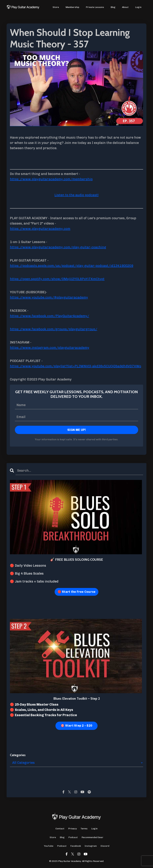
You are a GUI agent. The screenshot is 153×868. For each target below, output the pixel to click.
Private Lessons (95, 7)
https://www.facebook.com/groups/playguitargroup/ (54, 329)
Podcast (73, 837)
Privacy (72, 829)
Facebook (76, 846)
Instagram (91, 846)
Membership (72, 7)
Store (56, 7)
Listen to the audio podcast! (76, 195)
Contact (60, 829)
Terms (84, 829)
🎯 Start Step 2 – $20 (76, 726)
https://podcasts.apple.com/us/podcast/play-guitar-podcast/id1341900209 (72, 266)
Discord (105, 846)
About (125, 7)
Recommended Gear (92, 837)
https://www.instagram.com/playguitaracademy (50, 348)
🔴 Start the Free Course (77, 592)
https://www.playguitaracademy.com (40, 229)
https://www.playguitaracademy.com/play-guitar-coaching (58, 247)
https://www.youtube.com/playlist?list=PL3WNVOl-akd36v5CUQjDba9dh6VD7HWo (76, 366)
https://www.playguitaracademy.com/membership (51, 179)
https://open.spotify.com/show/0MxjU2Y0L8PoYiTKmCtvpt (57, 279)
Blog (113, 7)
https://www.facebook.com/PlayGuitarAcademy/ (50, 316)
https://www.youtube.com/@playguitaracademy (49, 297)
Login (138, 7)
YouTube (49, 846)
